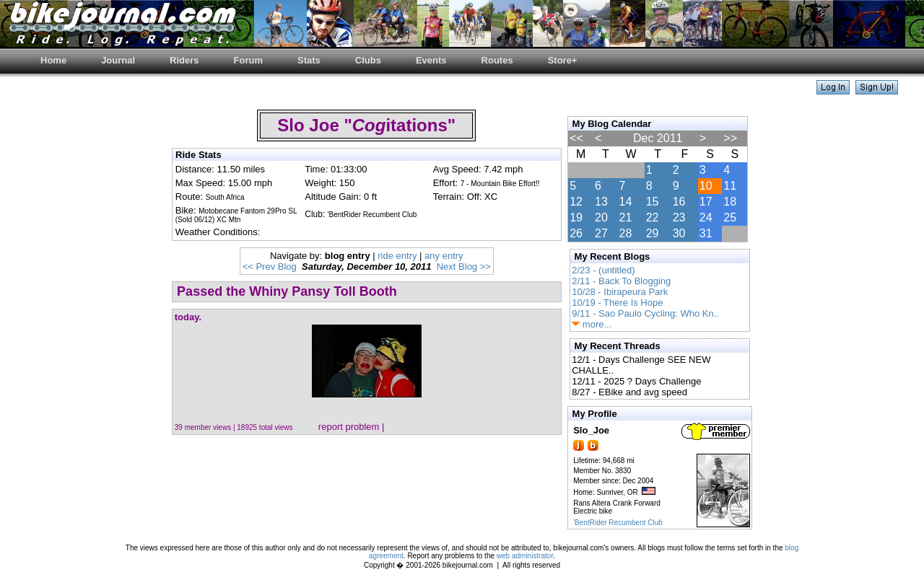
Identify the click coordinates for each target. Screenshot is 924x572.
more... (592, 324)
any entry (444, 256)
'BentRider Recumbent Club (618, 523)
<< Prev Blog (270, 267)
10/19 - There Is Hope (617, 303)
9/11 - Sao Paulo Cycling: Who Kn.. (645, 313)
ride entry (397, 256)
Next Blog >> (464, 267)
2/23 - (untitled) (603, 270)
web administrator (525, 556)
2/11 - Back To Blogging (621, 281)
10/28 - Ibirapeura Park (620, 292)
